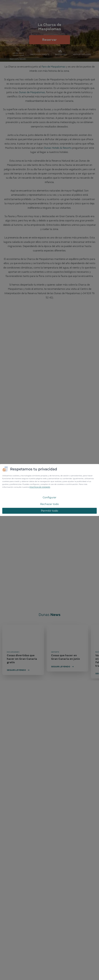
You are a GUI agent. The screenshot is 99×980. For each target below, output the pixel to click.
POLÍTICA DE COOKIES (40, 487)
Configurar (49, 497)
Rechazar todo (49, 504)
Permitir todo (50, 511)
